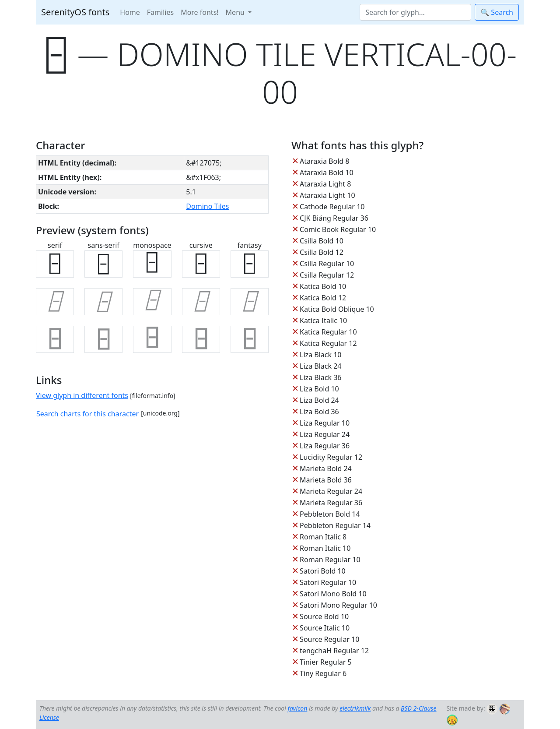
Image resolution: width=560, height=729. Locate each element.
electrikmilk (355, 708)
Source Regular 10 (329, 639)
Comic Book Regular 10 (338, 229)
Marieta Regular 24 (331, 491)
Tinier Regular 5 (326, 662)
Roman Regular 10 (330, 560)
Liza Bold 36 (319, 412)
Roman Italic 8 (323, 537)
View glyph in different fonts (82, 395)
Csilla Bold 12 (322, 252)
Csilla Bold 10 (322, 241)
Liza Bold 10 (319, 389)
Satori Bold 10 (323, 571)
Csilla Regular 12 (327, 275)
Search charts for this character (87, 414)
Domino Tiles (207, 206)
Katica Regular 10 (328, 332)
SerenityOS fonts (75, 12)
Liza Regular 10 (325, 423)
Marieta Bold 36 (326, 480)
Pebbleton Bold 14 (330, 514)
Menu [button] (236, 12)
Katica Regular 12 (328, 343)
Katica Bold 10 (323, 286)
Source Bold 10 (324, 616)
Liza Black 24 (320, 366)
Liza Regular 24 (325, 434)
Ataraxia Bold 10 (326, 173)
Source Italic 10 (325, 628)
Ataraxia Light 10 (327, 195)
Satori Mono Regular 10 (338, 605)
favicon (297, 708)
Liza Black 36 (320, 377)
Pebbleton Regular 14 (335, 525)
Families (160, 12)
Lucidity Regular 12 (331, 457)
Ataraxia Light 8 (325, 184)
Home (130, 12)
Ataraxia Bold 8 (324, 161)
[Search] (415, 12)
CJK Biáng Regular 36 (334, 218)
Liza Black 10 (320, 355)
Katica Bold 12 (323, 298)
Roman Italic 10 (325, 548)
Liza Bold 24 (319, 400)
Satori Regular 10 (328, 582)
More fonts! (199, 12)
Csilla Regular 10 (327, 264)
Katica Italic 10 (323, 320)
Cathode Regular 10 (332, 207)
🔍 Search (497, 12)
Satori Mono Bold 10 (333, 594)
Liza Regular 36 (325, 446)
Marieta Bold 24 (326, 468)
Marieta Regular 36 (331, 503)
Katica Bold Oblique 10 (337, 309)
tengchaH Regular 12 (334, 651)
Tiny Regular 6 (323, 673)
